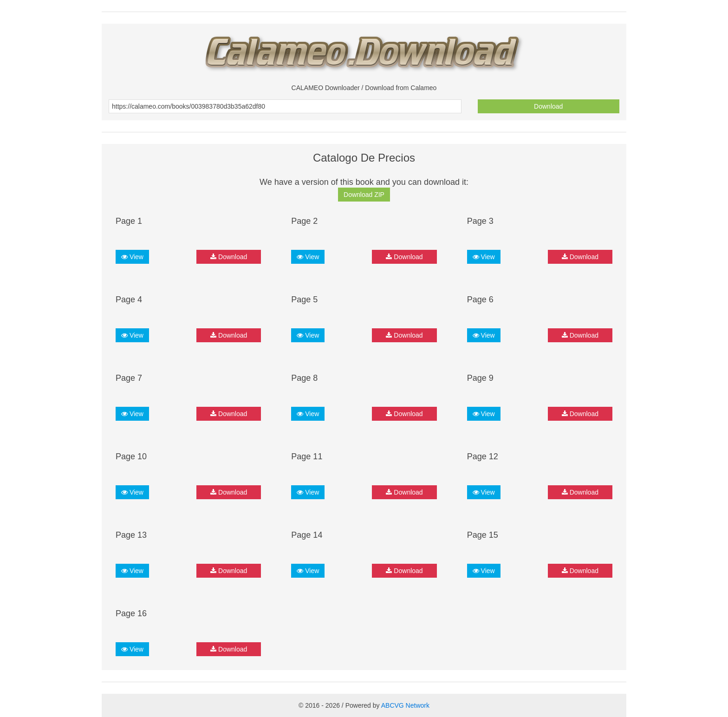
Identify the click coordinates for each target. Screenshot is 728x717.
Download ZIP (364, 195)
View (132, 257)
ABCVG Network (405, 705)
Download (548, 106)
